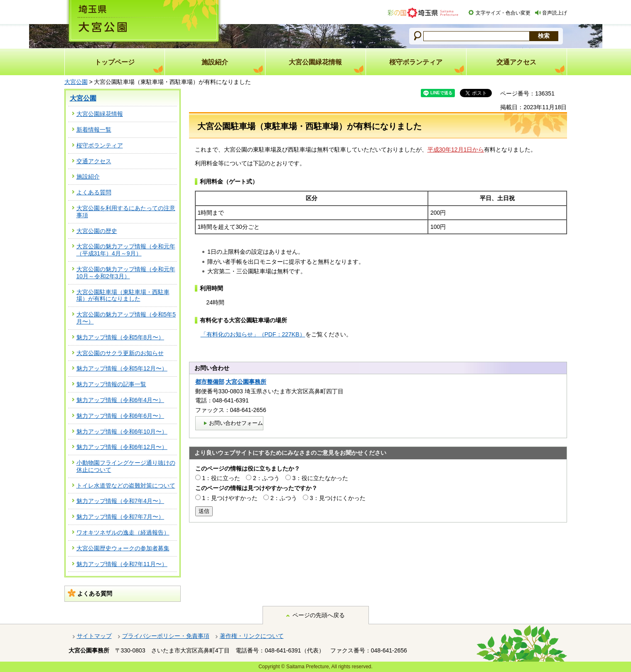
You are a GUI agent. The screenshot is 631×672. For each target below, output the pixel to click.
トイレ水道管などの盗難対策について (126, 486)
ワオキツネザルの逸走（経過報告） (123, 532)
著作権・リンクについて (252, 636)
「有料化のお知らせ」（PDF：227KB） (253, 334)
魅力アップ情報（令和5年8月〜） (120, 337)
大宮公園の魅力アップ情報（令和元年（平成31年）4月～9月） (126, 250)
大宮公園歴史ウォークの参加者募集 (123, 548)
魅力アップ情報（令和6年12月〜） (122, 447)
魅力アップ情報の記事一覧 (111, 384)
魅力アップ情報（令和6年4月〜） (120, 400)
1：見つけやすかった (230, 498)
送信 (204, 511)
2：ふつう (266, 478)
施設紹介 (88, 177)
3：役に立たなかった (320, 478)
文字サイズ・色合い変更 (503, 13)
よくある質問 (94, 192)
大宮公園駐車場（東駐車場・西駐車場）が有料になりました (123, 296)
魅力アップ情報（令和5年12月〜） (122, 368)
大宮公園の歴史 (97, 231)
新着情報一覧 (94, 130)
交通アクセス (94, 161)
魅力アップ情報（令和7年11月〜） (122, 564)
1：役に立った (221, 478)
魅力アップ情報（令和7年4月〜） (120, 501)
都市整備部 (210, 382)
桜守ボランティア (100, 145)
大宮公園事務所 (246, 382)
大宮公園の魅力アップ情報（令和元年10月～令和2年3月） (126, 273)
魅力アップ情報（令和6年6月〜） (120, 416)
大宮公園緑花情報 (100, 114)
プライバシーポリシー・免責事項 (166, 636)
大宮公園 (76, 82)
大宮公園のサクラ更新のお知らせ (120, 353)
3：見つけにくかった (338, 498)
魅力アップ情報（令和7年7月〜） (120, 517)
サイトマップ (94, 636)
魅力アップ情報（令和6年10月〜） (122, 432)
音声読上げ (555, 13)
